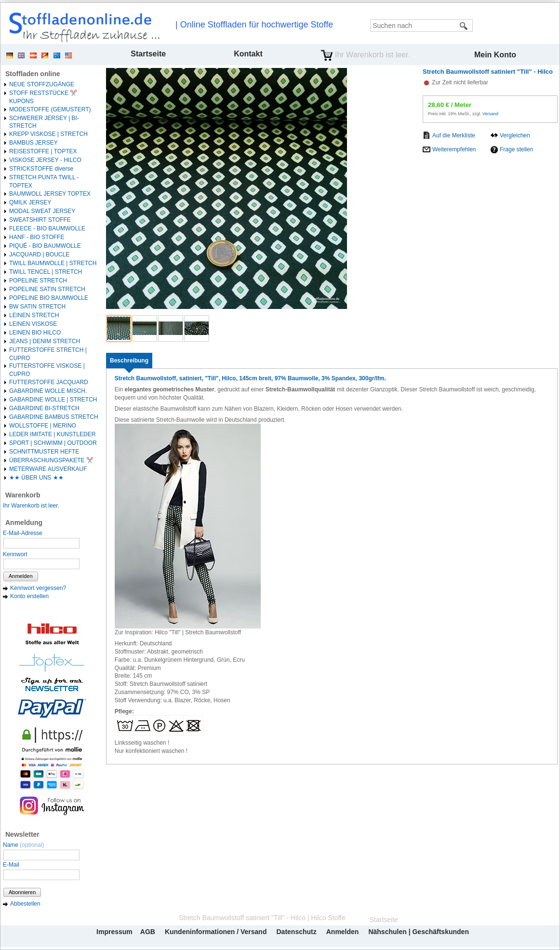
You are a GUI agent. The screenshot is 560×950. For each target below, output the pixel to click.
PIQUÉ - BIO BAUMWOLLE (45, 246)
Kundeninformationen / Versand (216, 932)
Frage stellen (516, 149)
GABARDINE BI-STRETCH (44, 408)
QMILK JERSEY (30, 202)
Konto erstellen (29, 596)
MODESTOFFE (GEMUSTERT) (50, 109)
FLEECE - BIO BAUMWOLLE (47, 228)
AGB (148, 932)
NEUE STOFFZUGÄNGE (42, 84)
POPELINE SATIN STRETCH (47, 289)
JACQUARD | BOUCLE (39, 254)
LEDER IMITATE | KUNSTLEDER (52, 434)
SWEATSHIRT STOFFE (40, 220)
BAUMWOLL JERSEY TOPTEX (50, 194)
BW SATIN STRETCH (37, 307)
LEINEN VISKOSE (33, 324)
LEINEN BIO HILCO (35, 333)
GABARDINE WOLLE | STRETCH (53, 400)
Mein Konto (495, 55)
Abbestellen (25, 904)
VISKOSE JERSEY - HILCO (45, 160)
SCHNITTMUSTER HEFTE (44, 452)
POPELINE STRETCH (38, 281)
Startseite (148, 54)
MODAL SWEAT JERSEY (42, 211)
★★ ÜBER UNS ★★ (36, 478)
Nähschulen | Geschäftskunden (419, 932)
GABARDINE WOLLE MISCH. (48, 391)
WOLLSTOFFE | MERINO (43, 426)
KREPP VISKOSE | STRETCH (48, 134)
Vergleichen (515, 135)
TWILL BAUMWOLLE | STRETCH (53, 263)
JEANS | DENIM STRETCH (45, 341)
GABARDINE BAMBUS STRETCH (54, 417)
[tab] (129, 361)
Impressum (114, 932)
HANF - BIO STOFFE (37, 237)
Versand (490, 114)
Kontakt (248, 54)
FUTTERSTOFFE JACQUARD (49, 382)
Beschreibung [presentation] (129, 361)
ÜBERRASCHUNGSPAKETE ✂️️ (51, 460)
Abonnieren (22, 892)
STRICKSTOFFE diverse (41, 169)
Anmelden (21, 576)
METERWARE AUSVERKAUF (48, 469)
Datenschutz (296, 932)
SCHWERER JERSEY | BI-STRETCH (44, 122)
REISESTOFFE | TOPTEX (43, 151)
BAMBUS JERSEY (33, 143)
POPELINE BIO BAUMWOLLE (49, 298)
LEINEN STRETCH (34, 315)
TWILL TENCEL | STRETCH (46, 272)
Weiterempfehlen (454, 149)
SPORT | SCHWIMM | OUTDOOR (53, 443)
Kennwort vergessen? (38, 588)
